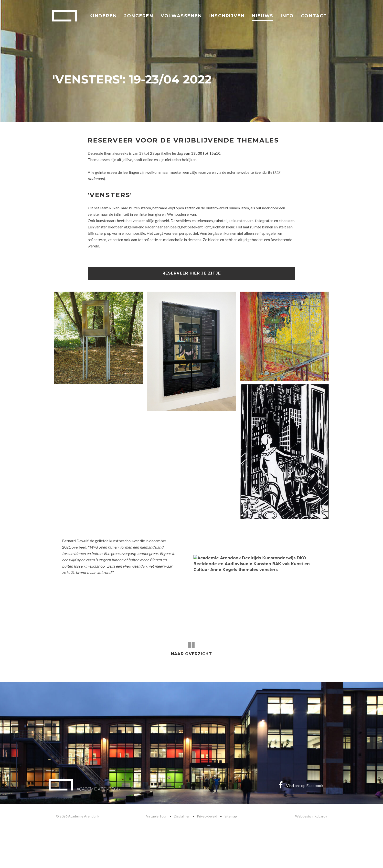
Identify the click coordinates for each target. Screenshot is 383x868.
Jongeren (139, 16)
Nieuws (263, 16)
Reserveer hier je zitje (192, 273)
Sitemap (231, 816)
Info (287, 16)
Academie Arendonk (65, 16)
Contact (314, 16)
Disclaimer (182, 816)
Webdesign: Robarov (311, 816)
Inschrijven (227, 16)
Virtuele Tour (156, 816)
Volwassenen (181, 16)
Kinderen (103, 16)
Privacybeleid (207, 816)
